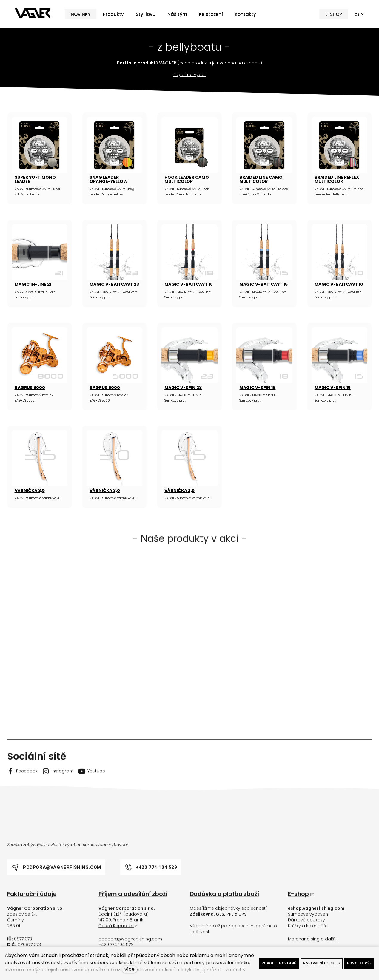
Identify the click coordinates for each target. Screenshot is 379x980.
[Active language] (356, 14)
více (130, 969)
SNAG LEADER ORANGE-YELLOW (109, 179)
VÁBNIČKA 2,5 (180, 490)
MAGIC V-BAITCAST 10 (339, 284)
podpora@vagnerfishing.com (130, 945)
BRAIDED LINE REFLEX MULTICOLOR (337, 179)
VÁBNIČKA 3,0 (105, 490)
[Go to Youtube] (92, 777)
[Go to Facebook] (22, 777)
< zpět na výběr (190, 75)
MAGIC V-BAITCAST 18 (189, 284)
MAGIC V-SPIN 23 (183, 388)
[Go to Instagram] (58, 777)
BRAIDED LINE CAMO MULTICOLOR (261, 179)
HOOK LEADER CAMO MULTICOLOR (187, 179)
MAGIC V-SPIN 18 (257, 388)
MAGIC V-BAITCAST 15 (264, 284)
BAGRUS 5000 (105, 388)
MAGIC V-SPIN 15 (333, 388)
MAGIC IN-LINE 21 (33, 284)
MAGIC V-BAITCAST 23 (114, 284)
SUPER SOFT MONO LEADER (35, 179)
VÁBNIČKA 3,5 (30, 490)
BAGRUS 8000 (30, 388)
